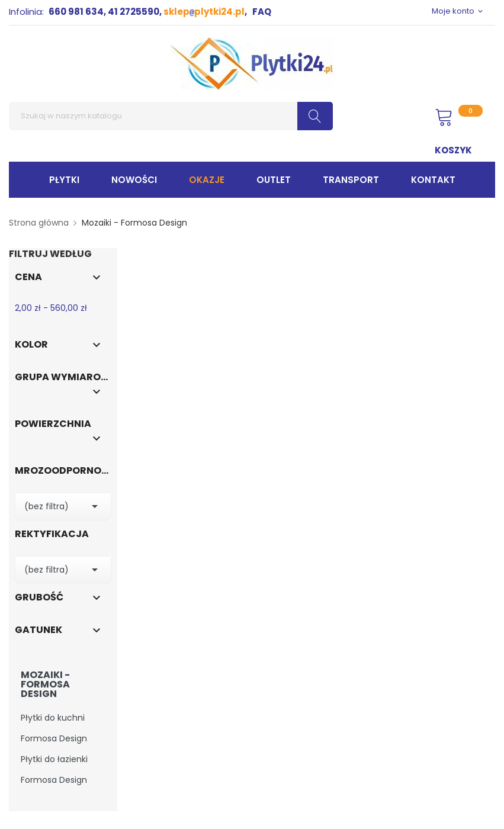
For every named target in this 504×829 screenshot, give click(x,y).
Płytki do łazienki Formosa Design (54, 769)
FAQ (262, 12)
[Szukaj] (171, 116)
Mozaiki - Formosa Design (45, 685)
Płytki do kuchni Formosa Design (54, 728)
